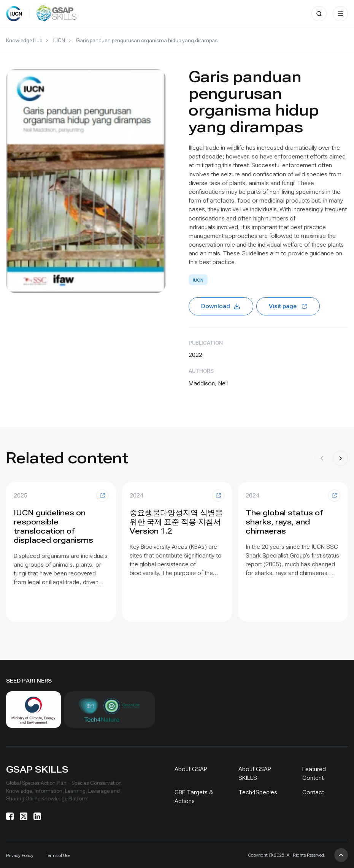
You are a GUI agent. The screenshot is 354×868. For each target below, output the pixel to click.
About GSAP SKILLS (255, 773)
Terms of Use (58, 855)
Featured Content (314, 773)
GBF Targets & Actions (194, 797)
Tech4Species (258, 792)
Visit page (288, 306)
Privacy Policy (20, 855)
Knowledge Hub (24, 40)
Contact (313, 792)
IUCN (59, 40)
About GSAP (191, 769)
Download (221, 306)
